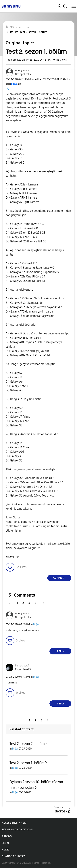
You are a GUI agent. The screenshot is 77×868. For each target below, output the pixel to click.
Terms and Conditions (17, 830)
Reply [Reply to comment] (60, 651)
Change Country (13, 856)
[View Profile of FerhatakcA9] (22, 666)
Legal (6, 843)
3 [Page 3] (29, 603)
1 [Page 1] (17, 603)
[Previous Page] (11, 603)
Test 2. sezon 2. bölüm (27, 744)
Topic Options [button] (65, 36)
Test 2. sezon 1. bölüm (27, 763)
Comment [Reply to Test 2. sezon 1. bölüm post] (59, 578)
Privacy (7, 836)
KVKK (5, 850)
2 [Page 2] (23, 603)
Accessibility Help (15, 823)
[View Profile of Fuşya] (14, 84)
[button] (65, 71)
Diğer (9, 88)
